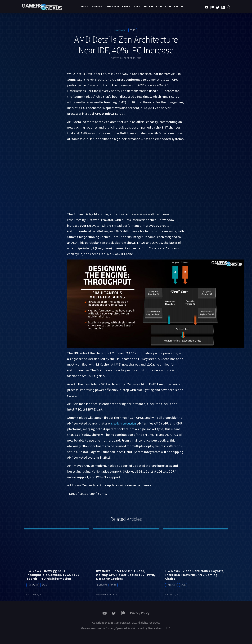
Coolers (148, 7)
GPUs (168, 7)
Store (126, 7)
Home (85, 7)
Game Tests (112, 7)
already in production (126, 423)
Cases (136, 7)
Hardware (120, 30)
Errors (179, 7)
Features (96, 7)
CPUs (159, 7)
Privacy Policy (140, 613)
